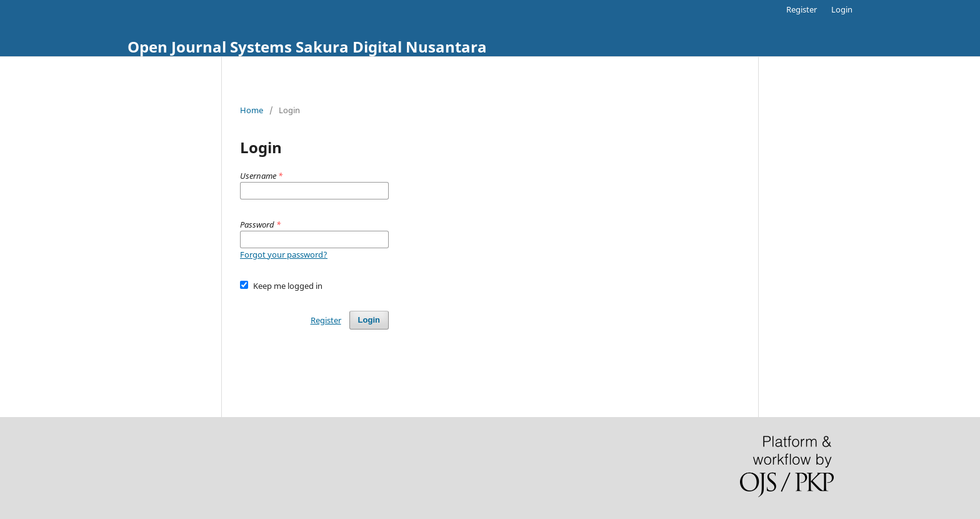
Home (252, 110)
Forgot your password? (284, 254)
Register (802, 9)
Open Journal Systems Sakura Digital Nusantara (307, 47)
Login (842, 9)
